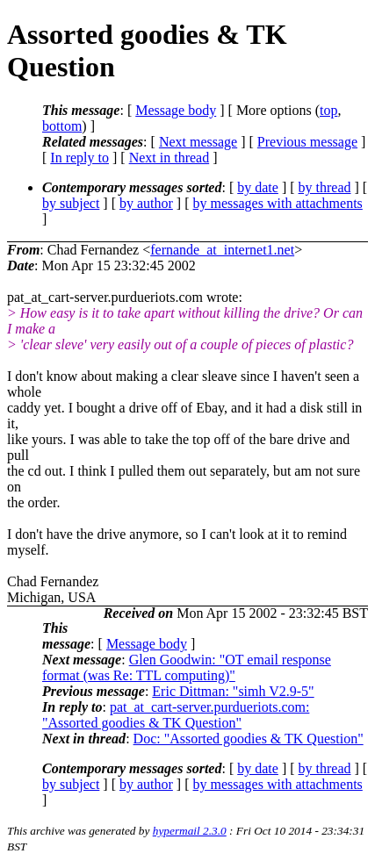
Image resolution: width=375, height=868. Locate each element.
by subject (71, 203)
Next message (198, 142)
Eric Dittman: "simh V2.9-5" (233, 691)
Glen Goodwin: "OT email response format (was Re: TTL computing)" (187, 667)
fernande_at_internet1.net (222, 250)
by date (258, 187)
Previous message (307, 142)
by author (146, 203)
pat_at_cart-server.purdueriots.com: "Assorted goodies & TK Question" (176, 715)
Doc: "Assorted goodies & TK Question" (249, 739)
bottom (62, 126)
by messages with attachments (278, 203)
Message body (176, 110)
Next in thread (169, 158)
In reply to (79, 158)
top (328, 110)
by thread (325, 187)
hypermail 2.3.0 (190, 831)
